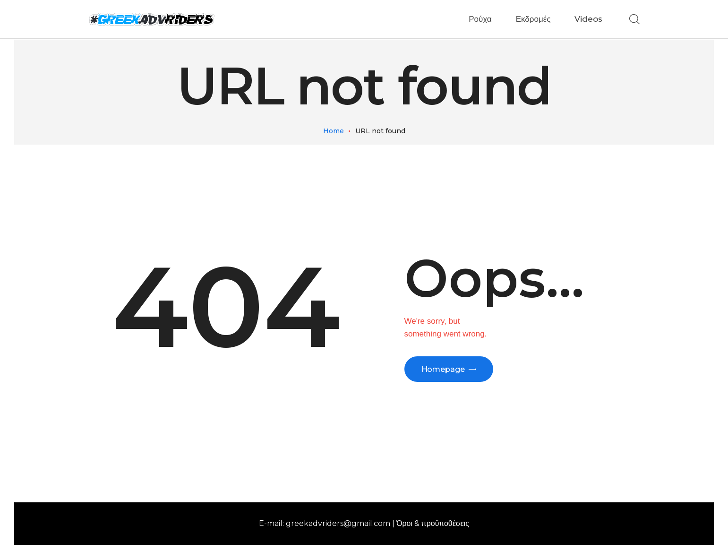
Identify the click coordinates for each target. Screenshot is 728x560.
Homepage (446, 369)
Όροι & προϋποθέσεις (433, 524)
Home (334, 131)
